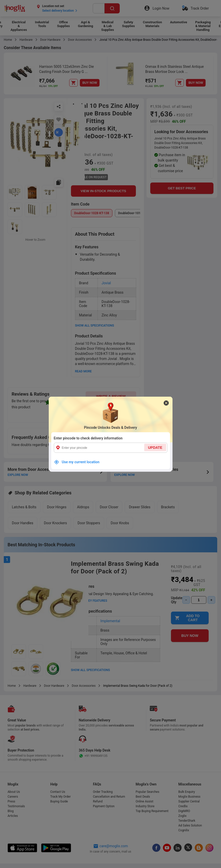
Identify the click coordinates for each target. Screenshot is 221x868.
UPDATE (155, 447)
